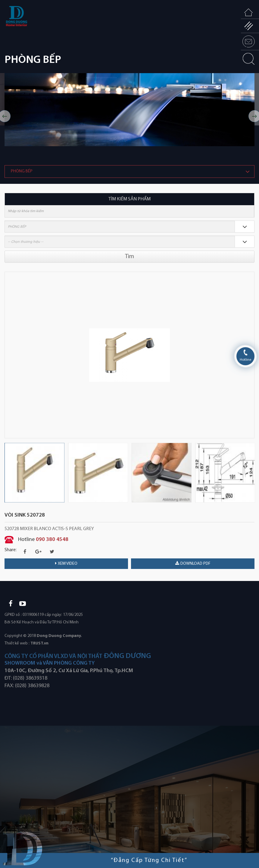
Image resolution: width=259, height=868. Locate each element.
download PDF (193, 564)
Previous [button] (8, 355)
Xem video (66, 564)
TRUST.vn (39, 643)
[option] (129, 110)
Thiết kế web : (17, 643)
